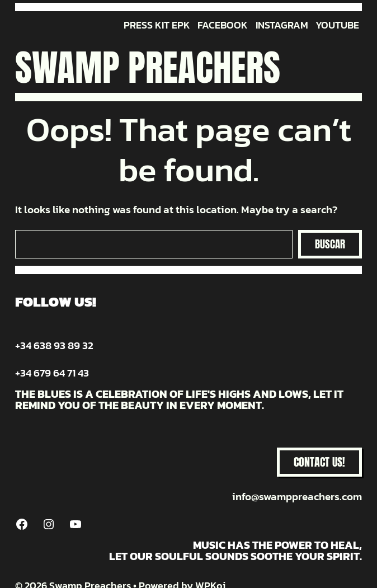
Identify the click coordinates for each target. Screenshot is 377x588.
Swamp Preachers (148, 67)
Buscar (330, 244)
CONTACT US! (319, 462)
